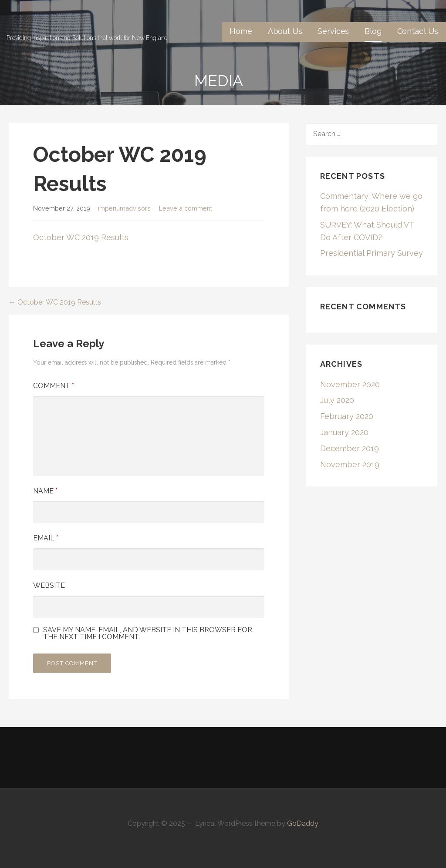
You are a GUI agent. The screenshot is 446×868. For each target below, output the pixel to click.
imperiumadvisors (124, 208)
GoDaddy (303, 823)
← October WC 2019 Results (55, 302)
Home (241, 31)
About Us (285, 31)
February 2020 (347, 416)
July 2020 (337, 400)
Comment (54, 386)
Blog (373, 31)
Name (45, 491)
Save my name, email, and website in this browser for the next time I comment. (148, 633)
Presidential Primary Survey (372, 253)
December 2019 (350, 448)
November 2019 (350, 464)
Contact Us (418, 31)
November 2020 (350, 384)
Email (46, 538)
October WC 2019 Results (81, 237)
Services (333, 31)
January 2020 (344, 432)
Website (49, 585)
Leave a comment (186, 208)
